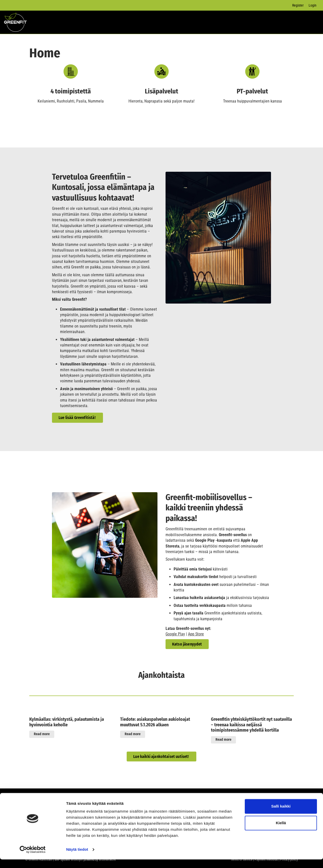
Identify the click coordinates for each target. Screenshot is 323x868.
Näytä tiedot (77, 858)
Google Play (175, 634)
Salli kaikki (281, 815)
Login (313, 5)
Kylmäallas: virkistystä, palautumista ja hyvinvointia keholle (67, 722)
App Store (196, 634)
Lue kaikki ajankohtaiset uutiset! (161, 757)
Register (298, 5)
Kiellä (281, 831)
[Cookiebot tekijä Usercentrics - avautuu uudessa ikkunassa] (33, 858)
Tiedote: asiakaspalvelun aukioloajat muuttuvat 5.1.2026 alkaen (155, 722)
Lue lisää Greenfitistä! (77, 418)
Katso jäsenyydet (187, 644)
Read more (42, 734)
